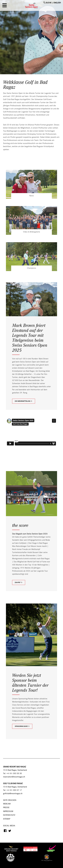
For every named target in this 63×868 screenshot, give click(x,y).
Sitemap (7, 819)
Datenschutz (9, 815)
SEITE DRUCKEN (10, 800)
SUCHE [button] (49, 3)
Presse (6, 808)
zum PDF (19, 583)
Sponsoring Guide (21, 726)
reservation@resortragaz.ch (14, 777)
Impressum (8, 811)
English (57, 3)
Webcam (7, 804)
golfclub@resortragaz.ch (13, 794)
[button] (5, 6)
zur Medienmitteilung (24, 401)
